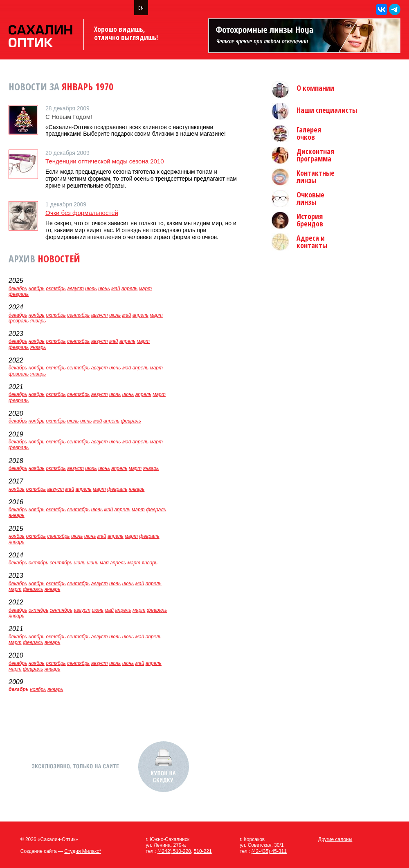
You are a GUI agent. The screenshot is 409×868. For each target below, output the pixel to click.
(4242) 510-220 (174, 851)
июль (91, 289)
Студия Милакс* (83, 851)
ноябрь (37, 289)
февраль (19, 294)
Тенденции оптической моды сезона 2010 (105, 161)
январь (38, 321)
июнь (104, 289)
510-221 (203, 851)
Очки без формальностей (82, 213)
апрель (129, 289)
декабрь (18, 289)
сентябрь (78, 315)
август (75, 289)
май (116, 289)
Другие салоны (335, 839)
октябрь (56, 289)
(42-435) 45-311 (269, 851)
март (146, 289)
